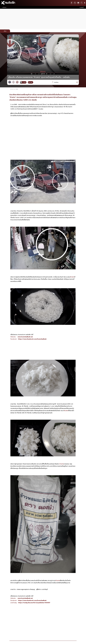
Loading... (56, 82)
